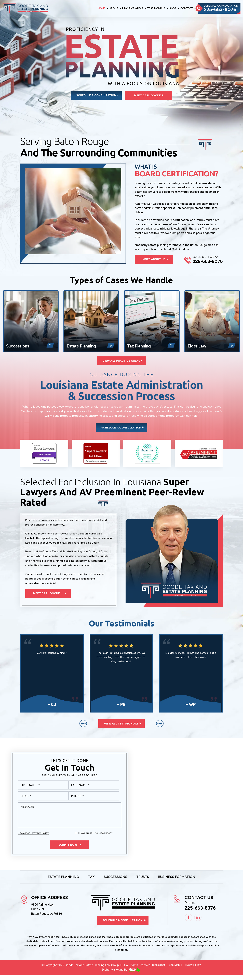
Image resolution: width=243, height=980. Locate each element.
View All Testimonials (122, 728)
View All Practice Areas (121, 363)
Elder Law (212, 323)
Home (102, 9)
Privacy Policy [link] (193, 970)
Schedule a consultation (92, 96)
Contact (187, 9)
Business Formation (180, 881)
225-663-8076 (221, 10)
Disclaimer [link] (158, 970)
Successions (31, 323)
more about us (155, 260)
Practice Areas (133, 9)
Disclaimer (24, 837)
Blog (173, 9)
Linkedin (198, 922)
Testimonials (156, 9)
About (114, 9)
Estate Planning (91, 323)
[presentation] (83, 727)
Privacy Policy (40, 837)
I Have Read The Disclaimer (95, 837)
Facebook (188, 922)
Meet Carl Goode (149, 96)
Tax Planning (152, 323)
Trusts (144, 881)
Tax (89, 881)
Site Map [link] (175, 970)
